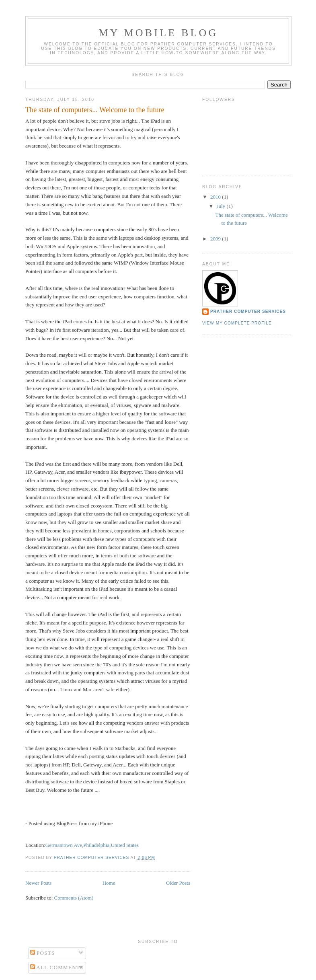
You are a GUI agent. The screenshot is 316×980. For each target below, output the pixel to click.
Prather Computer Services (248, 311)
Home (109, 883)
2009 (216, 239)
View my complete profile (237, 323)
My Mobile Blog (158, 33)
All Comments (57, 967)
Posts (43, 953)
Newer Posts (38, 883)
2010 (216, 197)
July (222, 206)
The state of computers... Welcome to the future (95, 110)
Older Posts (178, 883)
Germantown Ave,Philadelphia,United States (92, 845)
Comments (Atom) (74, 898)
